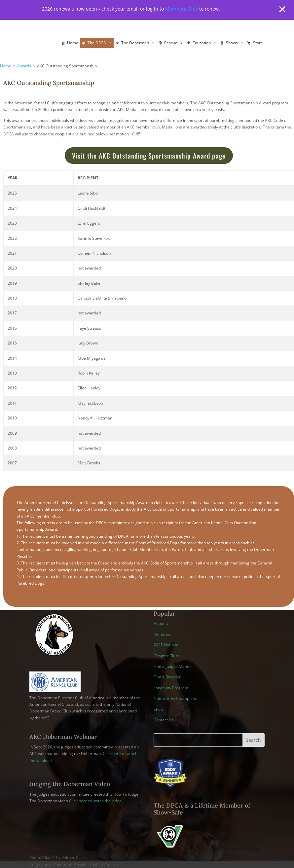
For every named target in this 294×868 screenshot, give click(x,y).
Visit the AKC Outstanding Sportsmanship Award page (149, 156)
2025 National (166, 645)
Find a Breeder (167, 677)
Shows (235, 43)
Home (73, 43)
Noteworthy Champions (175, 698)
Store (258, 43)
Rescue (174, 43)
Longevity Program (171, 688)
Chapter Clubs (167, 656)
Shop (158, 709)
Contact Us (164, 720)
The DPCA (100, 43)
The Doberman (138, 43)
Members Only (182, 9)
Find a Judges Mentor (173, 666)
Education (205, 43)
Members (163, 634)
